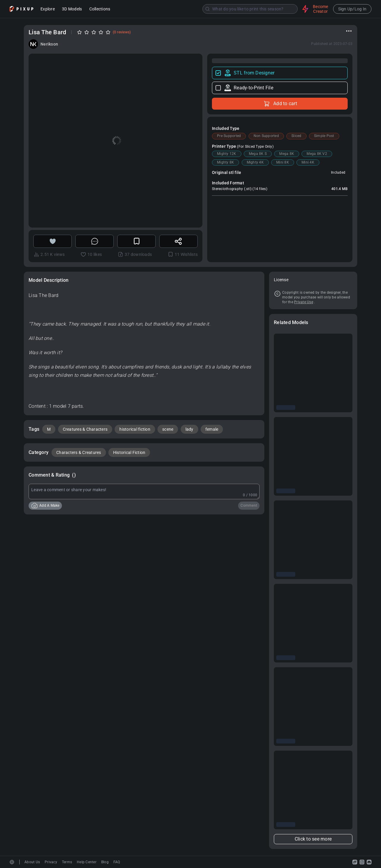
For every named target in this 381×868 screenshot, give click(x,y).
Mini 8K (283, 162)
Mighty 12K (227, 154)
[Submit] (207, 9)
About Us (32, 862)
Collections (100, 9)
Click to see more (313, 839)
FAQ (117, 862)
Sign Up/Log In (352, 9)
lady (189, 429)
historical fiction (135, 429)
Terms (67, 862)
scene (168, 429)
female (212, 429)
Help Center (87, 862)
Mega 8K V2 (317, 154)
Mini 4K (308, 162)
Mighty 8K (225, 162)
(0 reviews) (122, 32)
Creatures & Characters (85, 429)
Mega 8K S (258, 154)
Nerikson (49, 44)
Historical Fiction (129, 452)
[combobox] (207, 9)
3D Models (72, 9)
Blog (105, 862)
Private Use (304, 302)
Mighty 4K (255, 162)
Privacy (51, 862)
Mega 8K (287, 154)
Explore (48, 9)
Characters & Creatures (79, 452)
